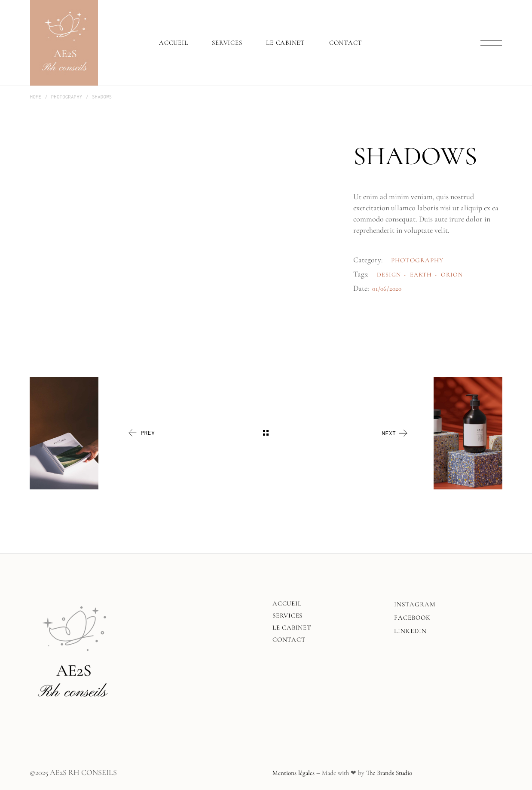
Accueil (287, 603)
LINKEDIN (410, 631)
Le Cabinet (292, 627)
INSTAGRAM (415, 604)
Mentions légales (294, 773)
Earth (421, 275)
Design (389, 275)
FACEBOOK (412, 618)
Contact (289, 639)
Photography (417, 260)
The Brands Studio (389, 773)
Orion (452, 275)
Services (287, 615)
